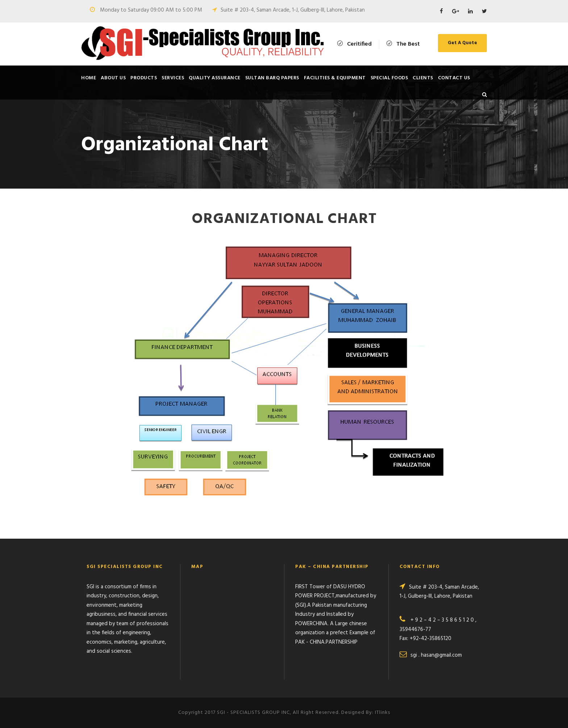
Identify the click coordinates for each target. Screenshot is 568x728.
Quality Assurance (215, 78)
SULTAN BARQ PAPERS (272, 78)
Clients (423, 78)
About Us (113, 78)
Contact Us (454, 78)
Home (89, 78)
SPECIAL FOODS (389, 78)
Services (173, 78)
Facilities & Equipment (335, 78)
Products (144, 78)
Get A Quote (462, 43)
